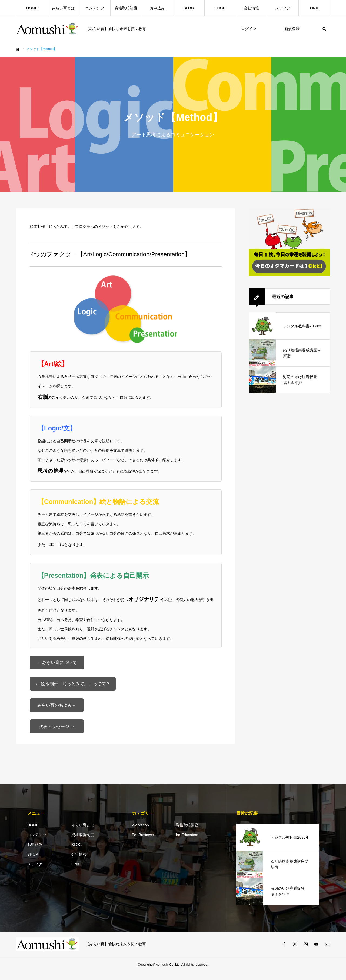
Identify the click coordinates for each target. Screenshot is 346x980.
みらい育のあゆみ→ (57, 710)
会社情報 (251, 8)
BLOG (189, 8)
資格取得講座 (187, 832)
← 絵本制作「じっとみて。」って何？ (73, 687)
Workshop (140, 832)
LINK (314, 8)
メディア (283, 8)
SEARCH (324, 29)
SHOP (220, 8)
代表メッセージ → (57, 733)
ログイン (249, 29)
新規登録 (292, 29)
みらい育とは (63, 8)
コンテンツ (95, 8)
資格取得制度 (126, 8)
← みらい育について (57, 663)
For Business (143, 842)
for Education (187, 842)
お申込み (157, 8)
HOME (32, 8)
